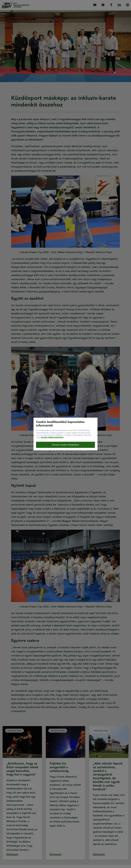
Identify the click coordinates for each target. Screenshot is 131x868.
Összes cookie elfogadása (66, 445)
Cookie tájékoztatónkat (52, 437)
